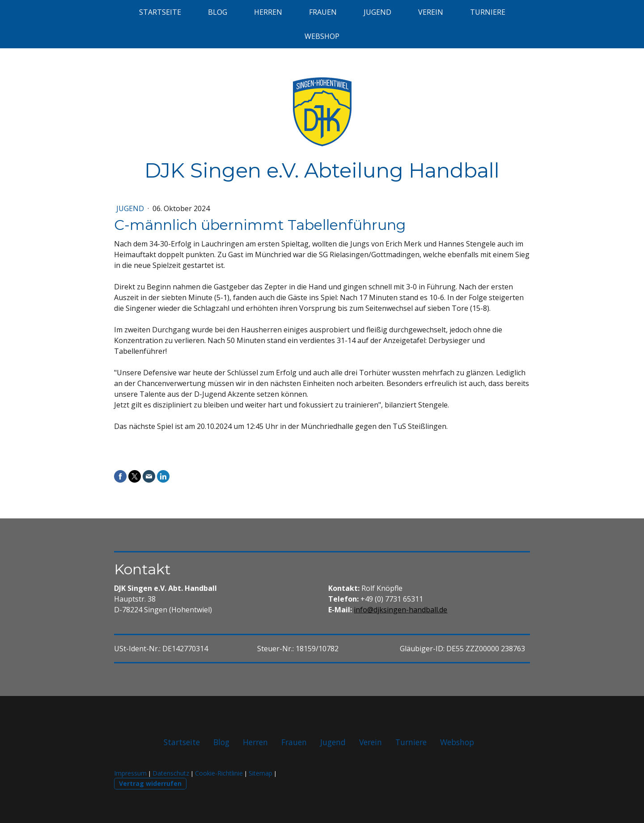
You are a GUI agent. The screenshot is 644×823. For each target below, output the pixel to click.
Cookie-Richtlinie (219, 773)
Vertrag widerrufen (150, 783)
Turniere (488, 12)
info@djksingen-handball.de (400, 610)
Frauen (323, 12)
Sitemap (261, 773)
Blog (218, 12)
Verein (431, 12)
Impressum (130, 773)
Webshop (322, 36)
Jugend (377, 12)
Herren (268, 12)
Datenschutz (171, 773)
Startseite (160, 12)
